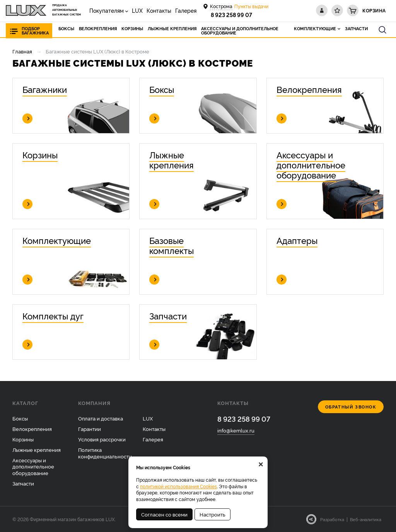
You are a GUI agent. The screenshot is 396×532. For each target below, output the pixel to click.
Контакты (159, 10)
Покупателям (107, 10)
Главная (22, 51)
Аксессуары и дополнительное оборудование (33, 467)
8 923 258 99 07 (231, 15)
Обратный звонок (351, 407)
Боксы (20, 418)
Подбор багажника (35, 31)
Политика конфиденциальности (105, 453)
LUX (137, 10)
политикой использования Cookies (178, 486)
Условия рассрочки (102, 439)
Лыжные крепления (37, 450)
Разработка (332, 519)
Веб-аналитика (366, 519)
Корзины (23, 439)
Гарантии (90, 429)
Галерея (186, 10)
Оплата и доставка (101, 418)
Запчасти (23, 483)
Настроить (213, 514)
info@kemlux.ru (236, 430)
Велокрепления (32, 429)
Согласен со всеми (164, 514)
